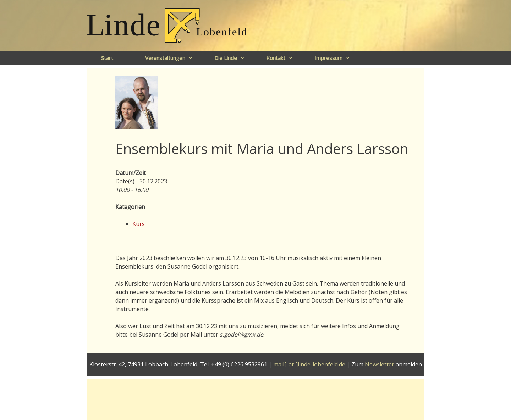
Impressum (336, 58)
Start (107, 58)
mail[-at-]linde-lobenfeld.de (309, 364)
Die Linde (233, 58)
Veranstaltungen (173, 58)
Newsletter (380, 364)
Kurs (139, 224)
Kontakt (283, 58)
